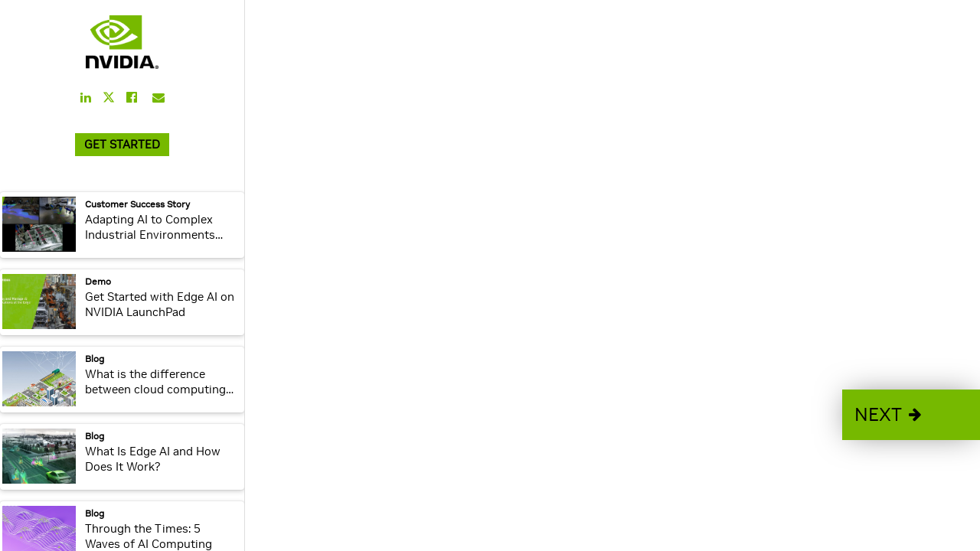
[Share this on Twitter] (109, 98)
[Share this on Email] (158, 97)
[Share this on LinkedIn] (86, 97)
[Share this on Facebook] (132, 97)
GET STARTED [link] (122, 144)
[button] (911, 415)
